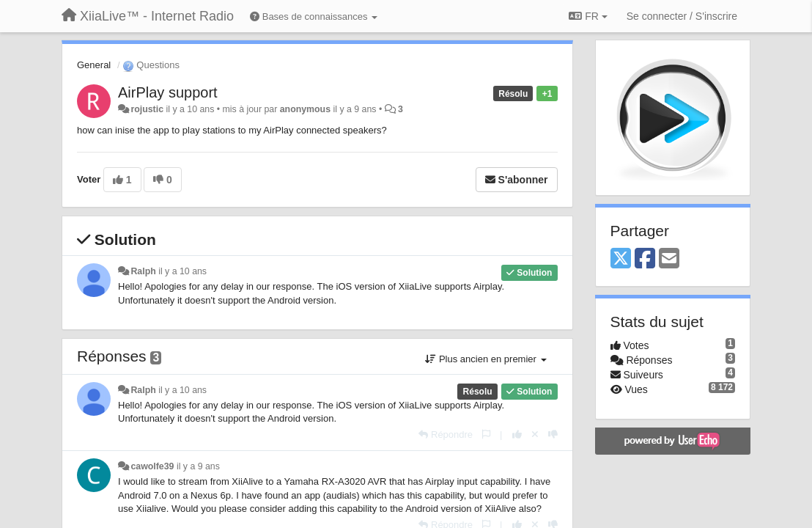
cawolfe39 (152, 466)
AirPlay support (168, 92)
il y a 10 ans (182, 271)
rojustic (147, 109)
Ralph (143, 271)
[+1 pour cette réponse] (517, 434)
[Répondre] (446, 434)
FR (588, 16)
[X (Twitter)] (621, 259)
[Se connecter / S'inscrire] (682, 16)
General (94, 65)
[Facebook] (645, 259)
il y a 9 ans (198, 466)
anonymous (305, 109)
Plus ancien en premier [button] (486, 359)
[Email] (669, 259)
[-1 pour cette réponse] (553, 434)
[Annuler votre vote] (535, 434)
